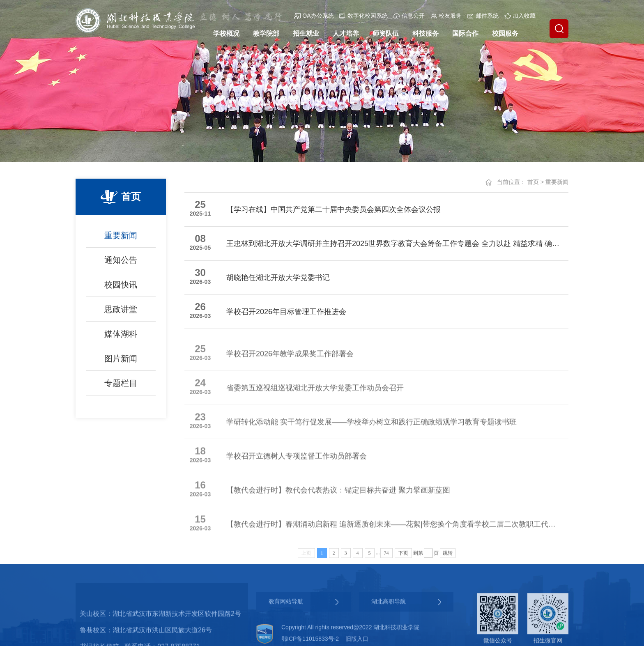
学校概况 (226, 33)
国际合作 (465, 33)
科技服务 (425, 33)
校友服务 (446, 16)
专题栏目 (121, 386)
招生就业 (306, 33)
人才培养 (346, 33)
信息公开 (409, 16)
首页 (533, 182)
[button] (559, 29)
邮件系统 (483, 16)
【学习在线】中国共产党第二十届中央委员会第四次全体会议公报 (333, 210)
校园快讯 (121, 288)
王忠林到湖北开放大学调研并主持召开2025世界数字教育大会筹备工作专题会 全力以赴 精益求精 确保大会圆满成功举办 (393, 244)
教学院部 (266, 33)
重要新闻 (121, 239)
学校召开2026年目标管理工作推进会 (286, 312)
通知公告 (121, 263)
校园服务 (505, 33)
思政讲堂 (121, 313)
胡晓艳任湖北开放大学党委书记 (278, 278)
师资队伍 (386, 33)
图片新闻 (121, 362)
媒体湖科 (121, 337)
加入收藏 (520, 16)
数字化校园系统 (363, 16)
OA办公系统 (314, 16)
